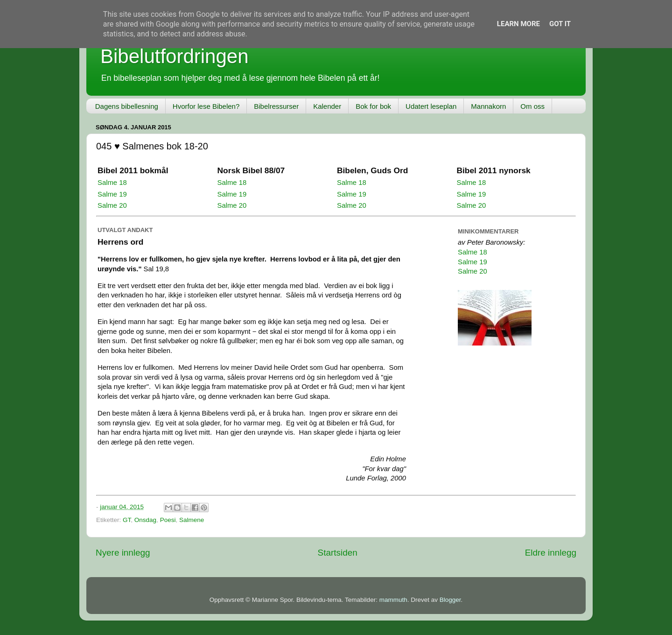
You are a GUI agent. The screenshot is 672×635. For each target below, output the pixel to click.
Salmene (192, 520)
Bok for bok (373, 106)
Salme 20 (112, 205)
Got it (560, 24)
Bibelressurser (276, 106)
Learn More (518, 24)
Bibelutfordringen (175, 56)
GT (127, 520)
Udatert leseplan (431, 106)
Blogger (450, 600)
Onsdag (145, 520)
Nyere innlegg (123, 553)
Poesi (168, 520)
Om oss (532, 106)
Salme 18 (112, 183)
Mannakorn (488, 106)
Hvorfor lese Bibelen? (206, 106)
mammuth (393, 600)
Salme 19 (112, 194)
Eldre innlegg (551, 553)
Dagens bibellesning (127, 106)
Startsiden (338, 553)
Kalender (327, 106)
